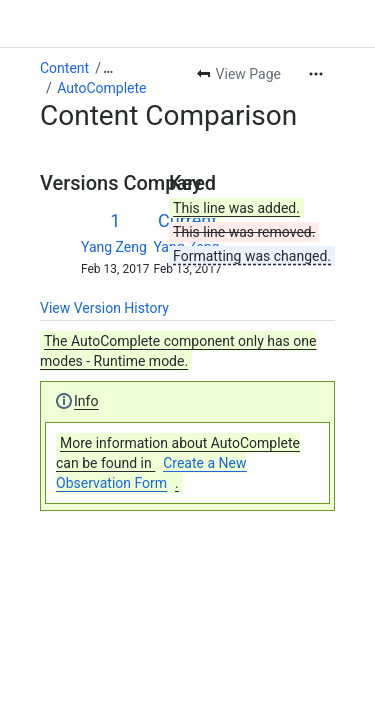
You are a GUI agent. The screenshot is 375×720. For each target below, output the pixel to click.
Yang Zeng (114, 247)
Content (64, 68)
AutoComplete (101, 88)
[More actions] (316, 74)
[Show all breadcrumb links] (108, 68)
